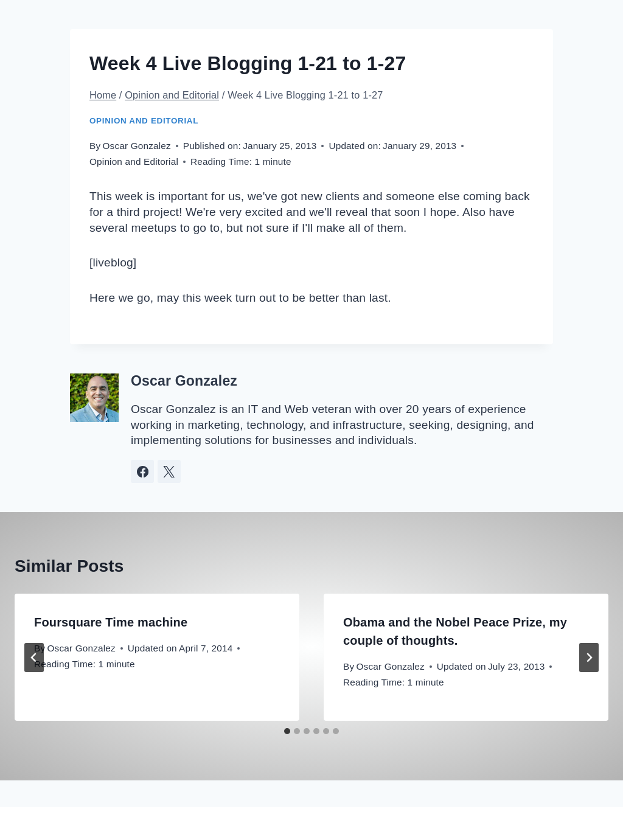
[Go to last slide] (34, 658)
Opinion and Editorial (144, 121)
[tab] (287, 731)
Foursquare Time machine (111, 622)
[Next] (589, 658)
